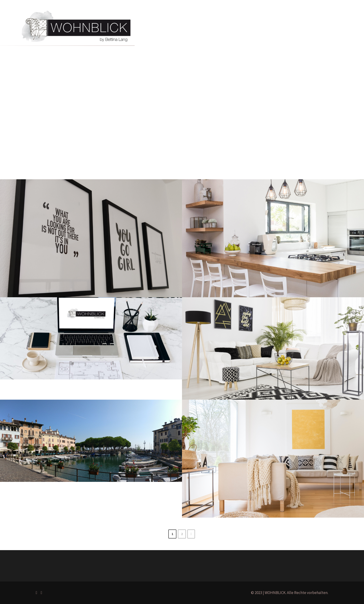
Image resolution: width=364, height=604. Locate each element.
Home (154, 24)
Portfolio (174, 24)
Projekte (196, 24)
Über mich (219, 24)
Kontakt (258, 24)
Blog (239, 24)
